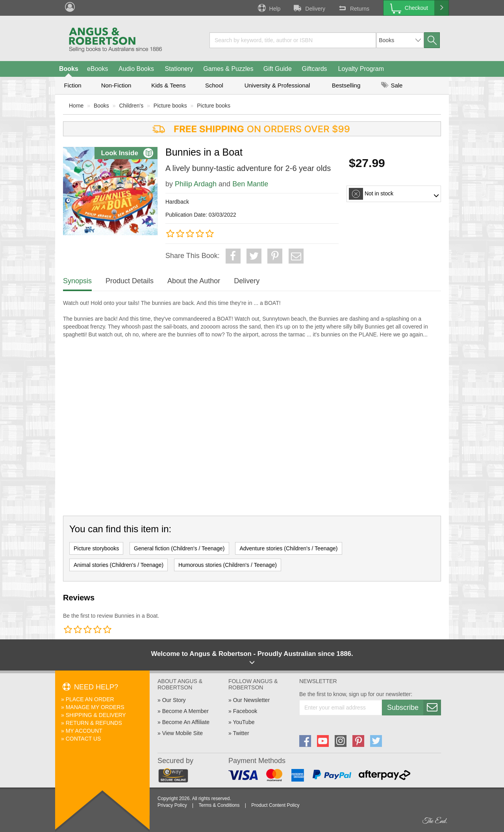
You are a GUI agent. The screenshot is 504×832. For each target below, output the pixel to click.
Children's (131, 106)
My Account (84, 731)
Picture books (170, 106)
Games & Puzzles (228, 69)
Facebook (245, 711)
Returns (353, 8)
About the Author (194, 281)
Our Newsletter (251, 700)
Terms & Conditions (219, 805)
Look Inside (127, 153)
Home (76, 106)
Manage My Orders (95, 707)
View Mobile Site (183, 733)
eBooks (97, 69)
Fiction (72, 85)
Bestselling (346, 85)
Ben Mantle (250, 184)
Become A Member (185, 711)
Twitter (241, 733)
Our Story (174, 700)
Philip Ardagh (196, 184)
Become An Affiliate (186, 722)
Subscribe (414, 708)
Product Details (130, 281)
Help (269, 8)
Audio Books (136, 69)
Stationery (179, 69)
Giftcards (315, 69)
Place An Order (90, 699)
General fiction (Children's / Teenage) (179, 548)
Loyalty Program (361, 69)
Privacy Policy (172, 805)
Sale (392, 85)
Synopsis (77, 281)
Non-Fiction (116, 85)
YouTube (244, 722)
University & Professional (277, 85)
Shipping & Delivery (96, 715)
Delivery (309, 8)
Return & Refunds (94, 723)
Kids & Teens (168, 85)
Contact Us (83, 739)
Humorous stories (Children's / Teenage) (228, 565)
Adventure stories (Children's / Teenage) (288, 548)
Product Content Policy (275, 805)
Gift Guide (278, 69)
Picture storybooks (96, 548)
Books (69, 69)
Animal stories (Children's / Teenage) (119, 565)
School (214, 85)
